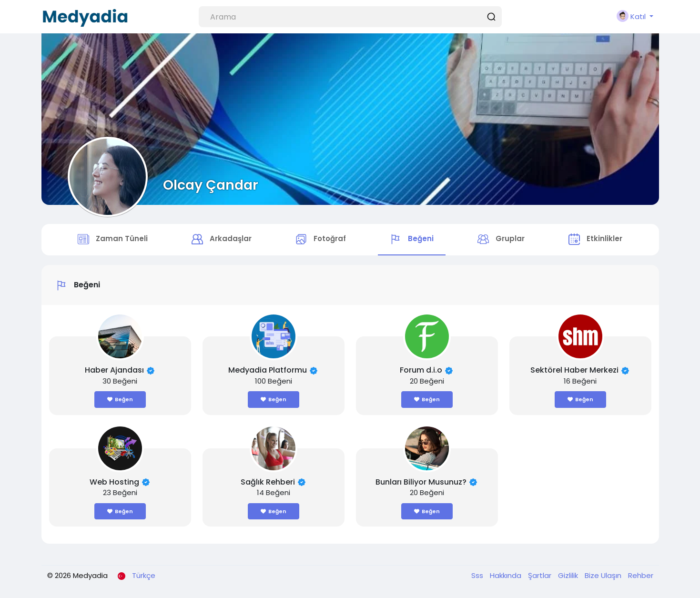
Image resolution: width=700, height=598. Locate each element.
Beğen (120, 399)
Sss (478, 575)
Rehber (641, 575)
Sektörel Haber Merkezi (574, 370)
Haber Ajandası (114, 370)
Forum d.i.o (421, 370)
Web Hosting (114, 482)
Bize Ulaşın (604, 575)
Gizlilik (569, 575)
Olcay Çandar (211, 185)
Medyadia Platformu (268, 370)
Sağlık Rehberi (268, 482)
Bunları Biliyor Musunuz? (421, 482)
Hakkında (507, 575)
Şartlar (541, 575)
